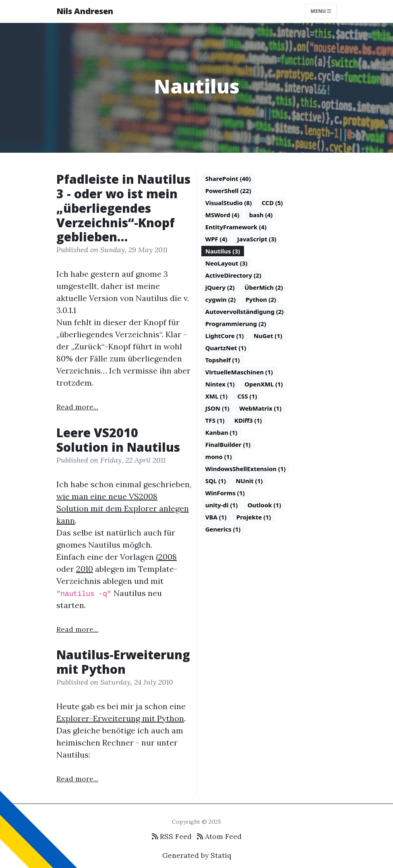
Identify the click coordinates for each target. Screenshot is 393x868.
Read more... (77, 407)
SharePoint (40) (228, 179)
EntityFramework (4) (236, 227)
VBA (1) (216, 517)
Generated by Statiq (197, 855)
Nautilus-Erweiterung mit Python (123, 662)
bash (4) (261, 215)
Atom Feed (219, 836)
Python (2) (261, 299)
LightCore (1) (225, 336)
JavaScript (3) (257, 239)
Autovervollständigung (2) (245, 311)
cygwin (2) (221, 299)
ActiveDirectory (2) (233, 275)
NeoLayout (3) (226, 263)
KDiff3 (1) (248, 420)
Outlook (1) (264, 505)
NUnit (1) (249, 481)
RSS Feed (172, 836)
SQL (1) (216, 481)
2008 (168, 557)
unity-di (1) (221, 505)
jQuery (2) (220, 287)
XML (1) (216, 396)
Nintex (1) (220, 384)
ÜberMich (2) (264, 287)
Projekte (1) (254, 517)
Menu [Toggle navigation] (321, 11)
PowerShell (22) (228, 191)
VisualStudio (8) (229, 203)
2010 (85, 569)
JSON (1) (217, 408)
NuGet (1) (268, 336)
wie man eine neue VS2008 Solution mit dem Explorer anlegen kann (123, 508)
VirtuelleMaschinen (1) (239, 372)
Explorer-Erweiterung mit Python (120, 718)
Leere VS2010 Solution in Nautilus (118, 440)
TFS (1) (215, 420)
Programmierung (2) (236, 324)
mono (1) (219, 457)
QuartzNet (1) (226, 348)
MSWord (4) (222, 215)
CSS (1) (247, 396)
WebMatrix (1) (260, 408)
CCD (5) (272, 203)
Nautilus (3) (223, 251)
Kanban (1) (221, 432)
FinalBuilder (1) (228, 444)
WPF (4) (216, 239)
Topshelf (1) (223, 360)
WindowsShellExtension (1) (246, 469)
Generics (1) (223, 529)
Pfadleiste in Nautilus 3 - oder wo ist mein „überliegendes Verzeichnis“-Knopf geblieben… (123, 208)
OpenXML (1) (264, 384)
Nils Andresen (85, 11)
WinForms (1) (225, 493)
